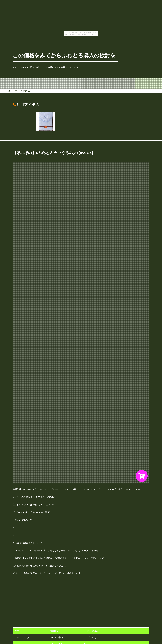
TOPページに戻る (19, 91)
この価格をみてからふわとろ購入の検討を (64, 55)
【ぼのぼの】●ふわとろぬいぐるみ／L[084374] (53, 153)
